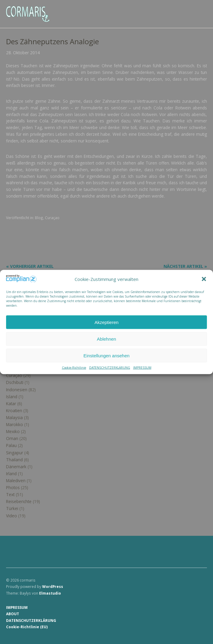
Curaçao (52, 218)
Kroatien (14, 410)
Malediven (16, 480)
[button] (204, 279)
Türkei (12, 508)
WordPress (53, 586)
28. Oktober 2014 (23, 53)
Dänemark (16, 467)
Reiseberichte (19, 501)
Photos (13, 487)
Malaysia (14, 417)
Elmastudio (50, 593)
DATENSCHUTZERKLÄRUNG (110, 368)
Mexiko (13, 431)
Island (12, 397)
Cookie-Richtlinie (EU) (27, 627)
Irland (11, 474)
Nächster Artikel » (185, 266)
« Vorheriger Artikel (30, 266)
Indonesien (17, 390)
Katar (11, 404)
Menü (199, 9)
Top (201, 627)
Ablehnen (106, 339)
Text (10, 494)
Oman (12, 438)
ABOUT (13, 614)
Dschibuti (15, 382)
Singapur (15, 453)
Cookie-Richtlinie (74, 368)
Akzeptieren (106, 322)
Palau (11, 445)
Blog (39, 218)
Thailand (14, 460)
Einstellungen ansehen (106, 355)
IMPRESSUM (142, 368)
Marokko (15, 424)
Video (12, 516)
